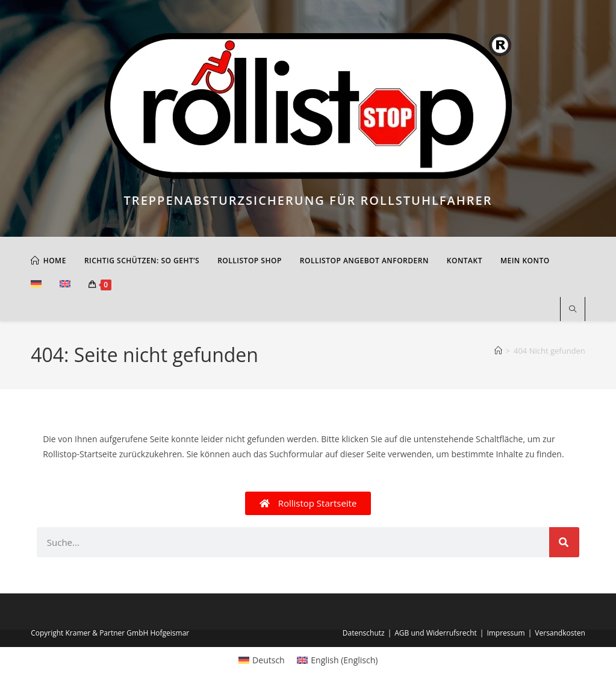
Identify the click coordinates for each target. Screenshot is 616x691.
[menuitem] (36, 285)
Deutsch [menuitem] (269, 660)
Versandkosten (560, 633)
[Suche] (564, 542)
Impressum (506, 633)
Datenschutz (364, 633)
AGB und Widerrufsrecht (436, 633)
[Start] (498, 351)
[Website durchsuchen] (573, 310)
